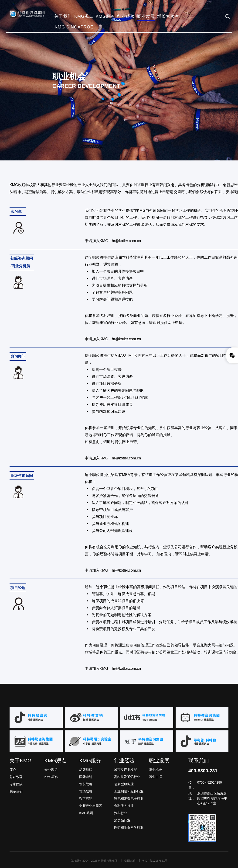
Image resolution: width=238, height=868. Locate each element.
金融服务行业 (124, 806)
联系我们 (16, 791)
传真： (192, 785)
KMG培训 (86, 813)
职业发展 (159, 761)
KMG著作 (51, 777)
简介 (13, 770)
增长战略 (86, 784)
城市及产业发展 (126, 770)
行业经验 (124, 761)
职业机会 (155, 770)
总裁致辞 (16, 777)
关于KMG (20, 761)
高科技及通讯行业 (127, 777)
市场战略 (86, 791)
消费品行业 (122, 820)
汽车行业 (121, 813)
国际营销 (86, 777)
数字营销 (86, 799)
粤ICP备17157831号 (155, 861)
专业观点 (51, 770)
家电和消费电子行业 (129, 799)
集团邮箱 (130, 861)
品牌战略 (86, 770)
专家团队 (16, 784)
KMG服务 (90, 761)
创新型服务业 (124, 784)
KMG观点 (55, 761)
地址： (192, 796)
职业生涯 (155, 777)
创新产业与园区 (91, 806)
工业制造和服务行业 (129, 791)
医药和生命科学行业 (129, 827)
